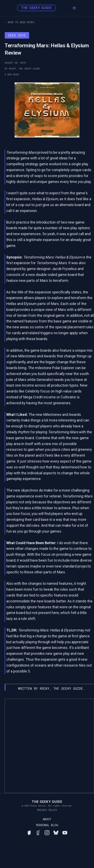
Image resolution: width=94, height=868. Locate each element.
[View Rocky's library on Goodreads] (38, 832)
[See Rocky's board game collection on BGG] (29, 832)
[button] (74, 8)
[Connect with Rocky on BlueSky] (56, 832)
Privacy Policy (47, 810)
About (47, 819)
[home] (34, 8)
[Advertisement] (47, 746)
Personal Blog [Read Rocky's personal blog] (47, 825)
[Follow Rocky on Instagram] (47, 832)
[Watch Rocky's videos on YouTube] (65, 832)
